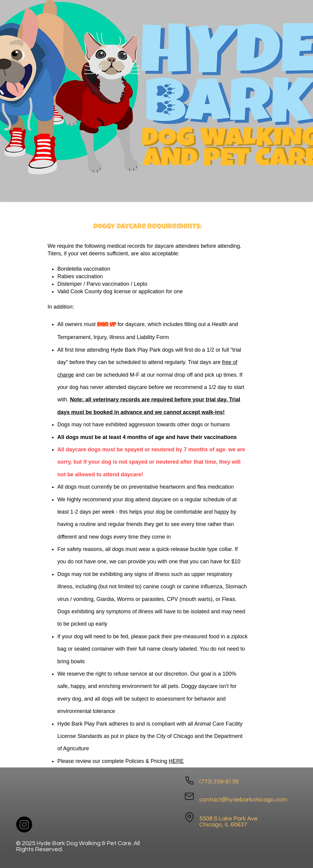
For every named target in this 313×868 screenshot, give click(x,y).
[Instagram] (24, 824)
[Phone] (189, 780)
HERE (176, 761)
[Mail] (189, 796)
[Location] (189, 817)
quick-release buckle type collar (194, 549)
